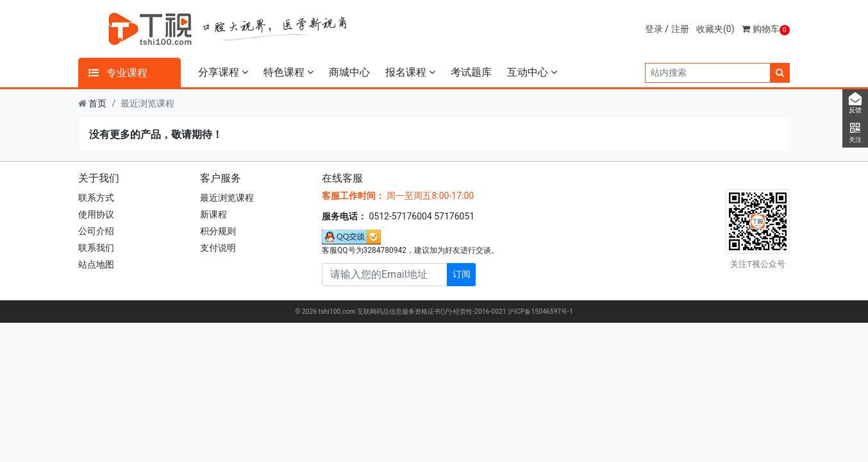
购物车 (766, 29)
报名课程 (410, 72)
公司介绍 (96, 231)
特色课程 (288, 72)
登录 (654, 29)
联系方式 (96, 198)
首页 (97, 103)
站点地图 (96, 264)
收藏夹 (715, 29)
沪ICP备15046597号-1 (540, 312)
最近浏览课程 (227, 198)
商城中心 (349, 72)
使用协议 (96, 214)
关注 (855, 133)
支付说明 (218, 248)
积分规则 (218, 231)
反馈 (855, 103)
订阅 (462, 274)
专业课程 (118, 73)
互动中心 (532, 72)
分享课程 (223, 72)
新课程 (213, 214)
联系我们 (96, 248)
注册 (680, 29)
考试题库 (471, 72)
